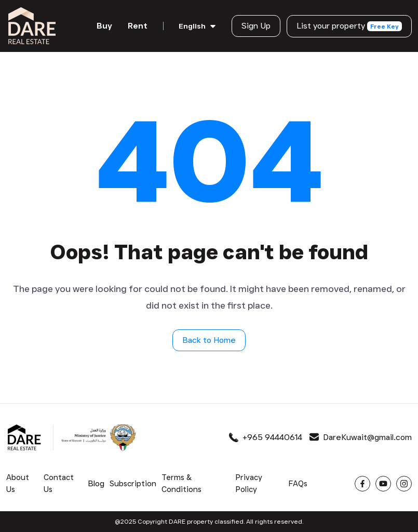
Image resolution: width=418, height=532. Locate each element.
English (192, 26)
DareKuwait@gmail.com (361, 437)
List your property (349, 26)
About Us (18, 483)
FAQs (298, 484)
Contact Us (59, 483)
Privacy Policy (249, 483)
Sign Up (256, 26)
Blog (96, 483)
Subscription (133, 484)
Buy (104, 26)
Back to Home (209, 340)
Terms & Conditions (181, 483)
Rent (138, 26)
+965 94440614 (266, 437)
